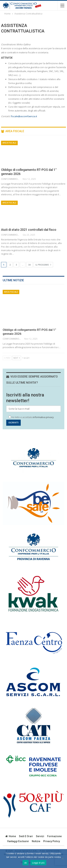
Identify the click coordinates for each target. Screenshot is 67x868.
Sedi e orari (26, 836)
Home (11, 836)
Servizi (40, 836)
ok (26, 863)
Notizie (36, 841)
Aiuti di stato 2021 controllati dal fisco (29, 230)
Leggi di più (38, 863)
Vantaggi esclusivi (18, 841)
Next (17, 358)
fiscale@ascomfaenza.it (24, 116)
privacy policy (52, 841)
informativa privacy (43, 417)
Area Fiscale (9, 143)
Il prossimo (43, 265)
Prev (7, 358)
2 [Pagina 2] (10, 265)
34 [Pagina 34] (29, 265)
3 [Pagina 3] (16, 265)
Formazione (54, 836)
